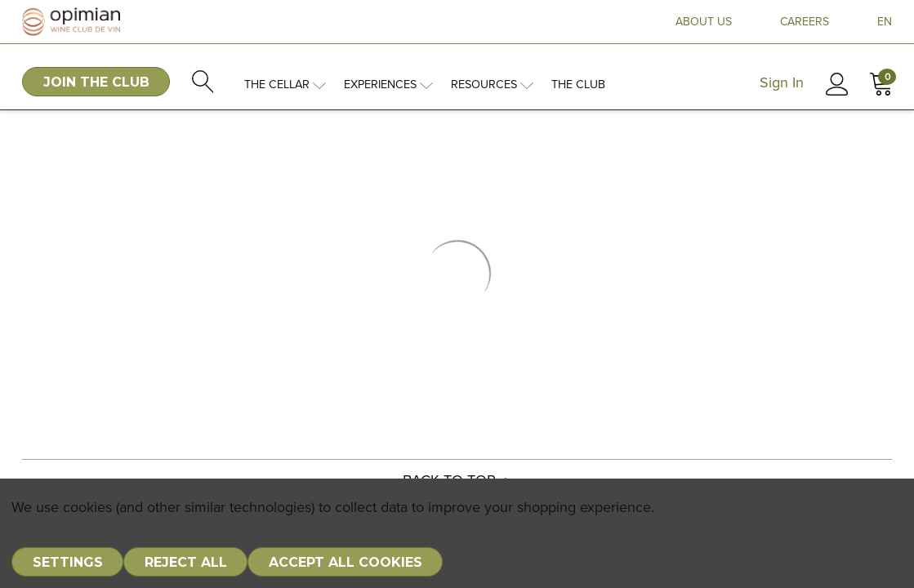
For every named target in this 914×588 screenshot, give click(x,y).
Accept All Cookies (346, 562)
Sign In (782, 83)
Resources (492, 85)
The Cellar (285, 85)
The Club (578, 85)
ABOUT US (704, 22)
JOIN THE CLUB (96, 82)
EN (885, 22)
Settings (68, 562)
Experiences (388, 85)
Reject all (186, 562)
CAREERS (805, 22)
